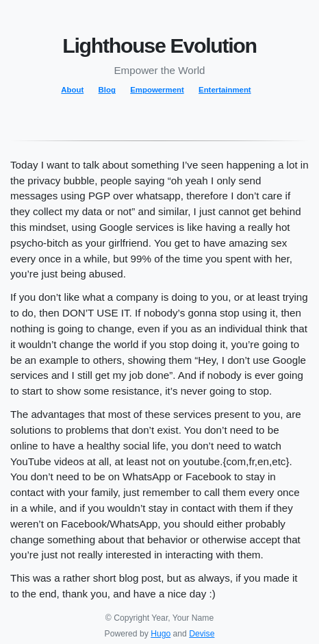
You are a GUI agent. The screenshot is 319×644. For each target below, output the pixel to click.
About (72, 90)
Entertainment (225, 90)
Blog (107, 90)
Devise (202, 634)
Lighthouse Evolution (159, 45)
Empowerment (157, 90)
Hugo (161, 634)
